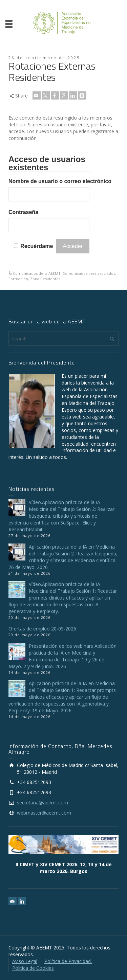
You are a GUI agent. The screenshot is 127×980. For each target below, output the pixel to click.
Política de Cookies (33, 968)
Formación (18, 279)
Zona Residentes (45, 279)
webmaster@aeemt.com (44, 813)
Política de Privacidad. (68, 961)
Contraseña (23, 212)
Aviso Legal (25, 961)
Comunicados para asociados (89, 273)
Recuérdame (37, 246)
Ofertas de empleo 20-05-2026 (42, 629)
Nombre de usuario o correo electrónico (60, 181)
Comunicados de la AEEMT (37, 273)
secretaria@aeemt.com (43, 803)
